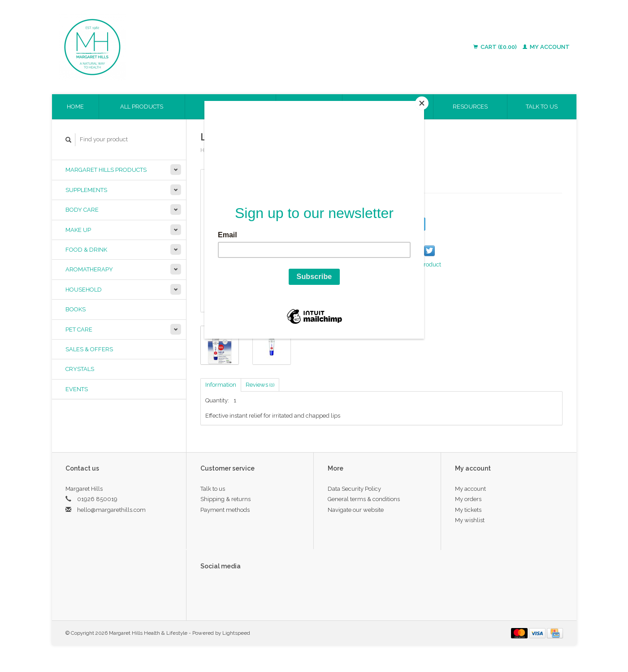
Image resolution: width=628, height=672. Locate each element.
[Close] (422, 103)
